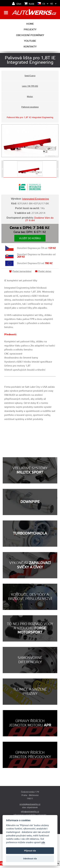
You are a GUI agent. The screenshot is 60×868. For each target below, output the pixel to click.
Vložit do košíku (30, 238)
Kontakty (30, 47)
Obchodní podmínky (30, 35)
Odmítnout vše (30, 859)
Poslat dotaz (43, 271)
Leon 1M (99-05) (30, 86)
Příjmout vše (30, 851)
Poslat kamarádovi (20, 271)
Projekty (30, 30)
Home (30, 24)
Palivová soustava (30, 107)
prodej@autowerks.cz (30, 804)
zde (43, 842)
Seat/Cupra (30, 76)
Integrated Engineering (35, 199)
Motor (30, 97)
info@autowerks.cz (30, 812)
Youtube (30, 41)
